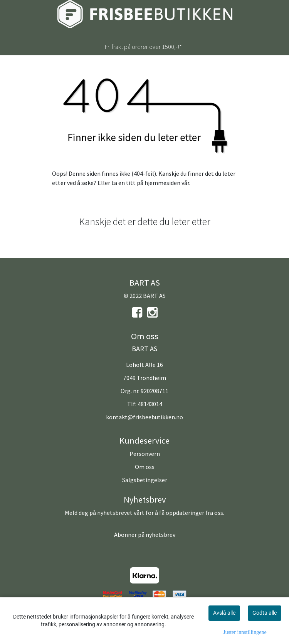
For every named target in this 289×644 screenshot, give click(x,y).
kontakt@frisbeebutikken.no (144, 417)
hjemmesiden (162, 183)
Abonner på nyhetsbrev (145, 535)
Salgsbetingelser (145, 480)
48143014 (150, 404)
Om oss (145, 467)
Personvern (145, 454)
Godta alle (265, 613)
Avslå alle (224, 613)
